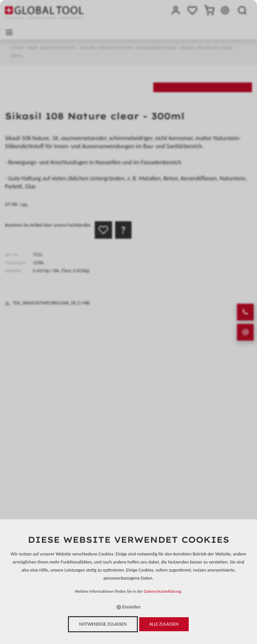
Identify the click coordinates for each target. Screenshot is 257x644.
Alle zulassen (164, 624)
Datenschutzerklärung (162, 591)
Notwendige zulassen (103, 624)
